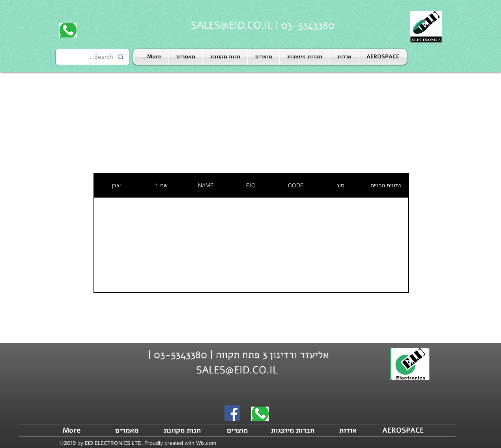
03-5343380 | (304, 25)
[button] (305, 57)
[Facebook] (232, 413)
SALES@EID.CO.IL (232, 25)
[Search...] (93, 57)
